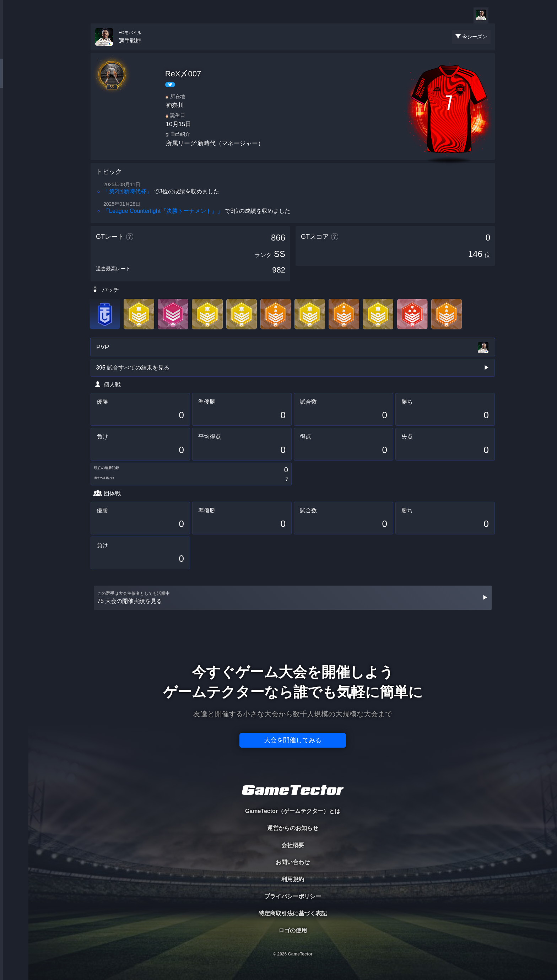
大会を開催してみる (293, 740)
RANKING (14, 138)
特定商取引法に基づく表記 (293, 913)
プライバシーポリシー (293, 896)
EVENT (14, 167)
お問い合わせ (293, 862)
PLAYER (14, 79)
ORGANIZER (14, 109)
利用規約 (293, 879)
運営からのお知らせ (293, 828)
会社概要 (293, 845)
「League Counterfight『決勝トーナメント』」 (163, 211)
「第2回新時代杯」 (128, 191)
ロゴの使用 (293, 930)
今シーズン (475, 37)
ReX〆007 (183, 74)
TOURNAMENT (14, 50)
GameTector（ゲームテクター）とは (293, 811)
